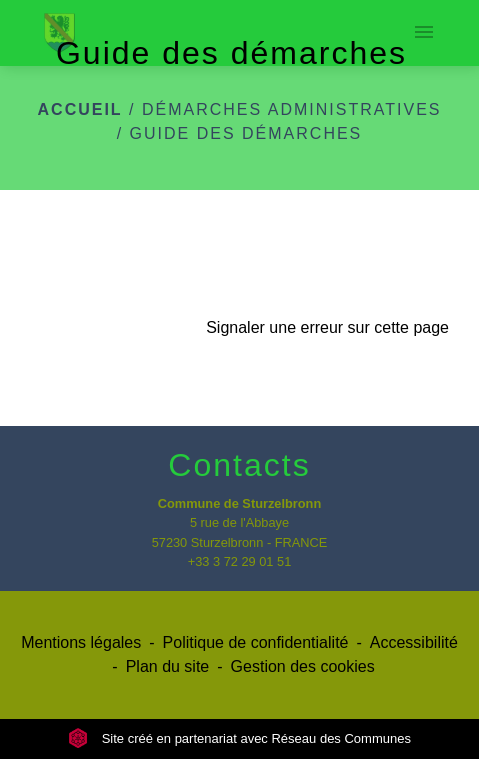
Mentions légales (81, 642)
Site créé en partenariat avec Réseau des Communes (239, 738)
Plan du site (168, 666)
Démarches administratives (292, 109)
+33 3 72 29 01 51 (240, 561)
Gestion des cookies (303, 666)
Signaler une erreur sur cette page (327, 327)
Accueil (80, 109)
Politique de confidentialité (256, 642)
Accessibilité (414, 642)
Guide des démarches (246, 133)
